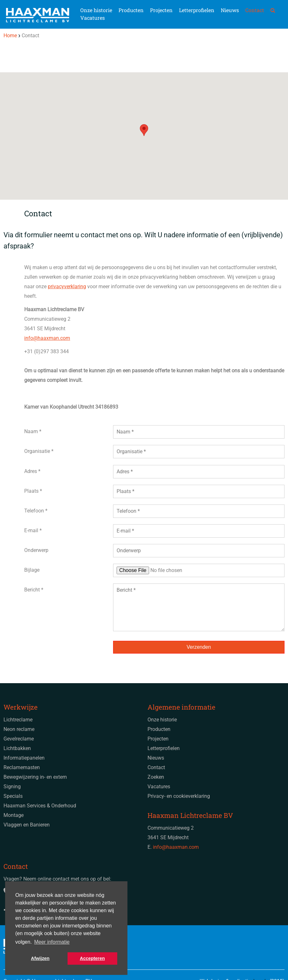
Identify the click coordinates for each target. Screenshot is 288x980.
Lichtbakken (17, 748)
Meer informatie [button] (52, 942)
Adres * (32, 471)
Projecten (161, 10)
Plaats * (33, 491)
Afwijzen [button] (40, 958)
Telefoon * (36, 511)
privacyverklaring (67, 286)
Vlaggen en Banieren (27, 825)
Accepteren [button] (92, 958)
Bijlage (32, 570)
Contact (255, 10)
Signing (12, 787)
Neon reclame (19, 729)
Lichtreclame (18, 720)
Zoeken (156, 777)
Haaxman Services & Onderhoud (40, 806)
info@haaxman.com (47, 338)
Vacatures (93, 18)
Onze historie (96, 10)
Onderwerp (36, 550)
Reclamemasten (22, 767)
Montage (14, 815)
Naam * (33, 431)
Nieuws (230, 10)
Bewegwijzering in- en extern (35, 777)
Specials (13, 796)
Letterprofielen (197, 10)
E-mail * (33, 530)
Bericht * (34, 590)
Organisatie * (39, 451)
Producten (131, 10)
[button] (144, 130)
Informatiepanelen (24, 758)
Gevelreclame (19, 739)
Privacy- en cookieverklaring (179, 796)
